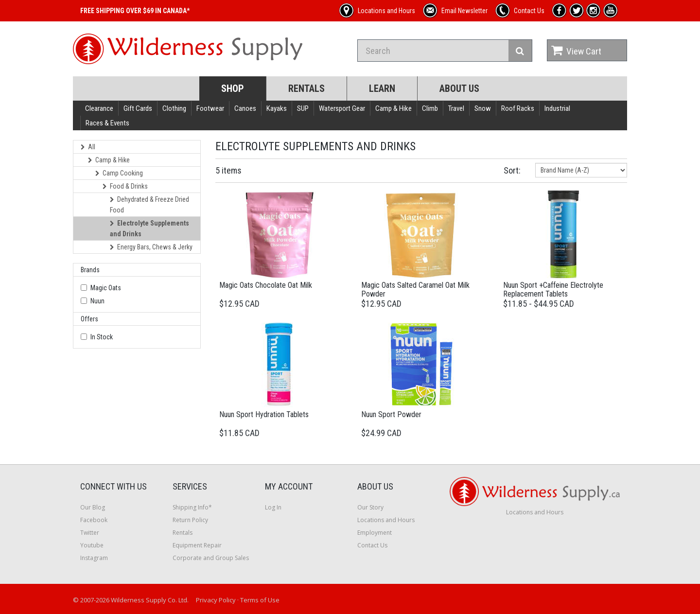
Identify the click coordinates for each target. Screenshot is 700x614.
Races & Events (107, 123)
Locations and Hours (386, 520)
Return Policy (190, 520)
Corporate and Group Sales (211, 558)
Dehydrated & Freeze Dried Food (149, 205)
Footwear (210, 108)
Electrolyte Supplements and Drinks (149, 228)
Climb (430, 108)
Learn (382, 88)
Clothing (174, 108)
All (88, 147)
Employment (375, 533)
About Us (459, 88)
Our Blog (93, 507)
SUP (303, 108)
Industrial (557, 108)
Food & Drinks (125, 186)
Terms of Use (260, 600)
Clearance (99, 108)
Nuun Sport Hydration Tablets (264, 414)
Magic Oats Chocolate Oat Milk (266, 285)
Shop (233, 88)
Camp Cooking (119, 173)
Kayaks (277, 108)
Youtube (92, 545)
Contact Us (372, 545)
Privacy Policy (216, 600)
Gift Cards (138, 108)
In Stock (102, 337)
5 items (228, 170)
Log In (273, 507)
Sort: (512, 170)
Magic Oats (106, 288)
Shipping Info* (192, 507)
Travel (456, 108)
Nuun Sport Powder (391, 414)
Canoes (245, 108)
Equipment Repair (197, 545)
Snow (483, 108)
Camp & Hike (394, 108)
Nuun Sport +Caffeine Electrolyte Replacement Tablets (553, 289)
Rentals (306, 88)
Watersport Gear (342, 108)
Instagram (94, 558)
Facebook (94, 520)
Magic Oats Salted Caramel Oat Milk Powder (415, 289)
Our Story (370, 507)
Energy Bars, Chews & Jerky (151, 247)
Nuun (97, 301)
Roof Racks (518, 108)
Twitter (90, 533)
